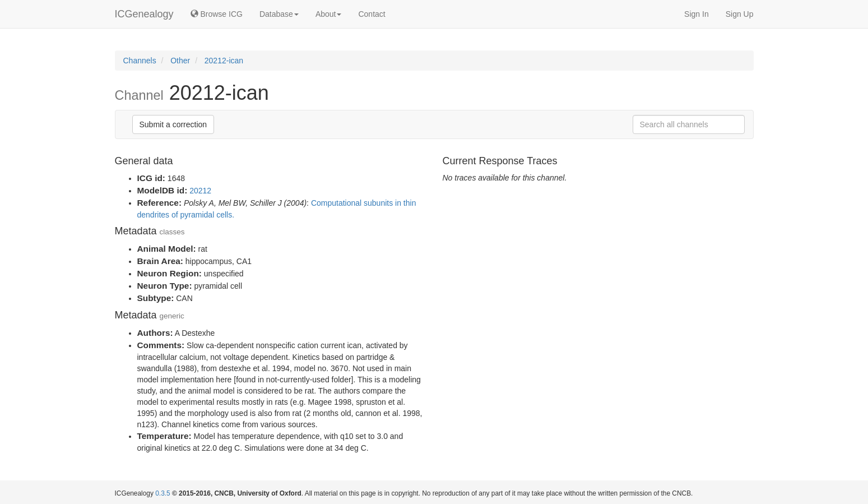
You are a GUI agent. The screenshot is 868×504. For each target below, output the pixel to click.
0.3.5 (163, 493)
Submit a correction (173, 124)
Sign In (697, 14)
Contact (372, 14)
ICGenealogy (144, 14)
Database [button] (279, 14)
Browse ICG (217, 14)
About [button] (329, 14)
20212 (200, 191)
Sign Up (740, 14)
